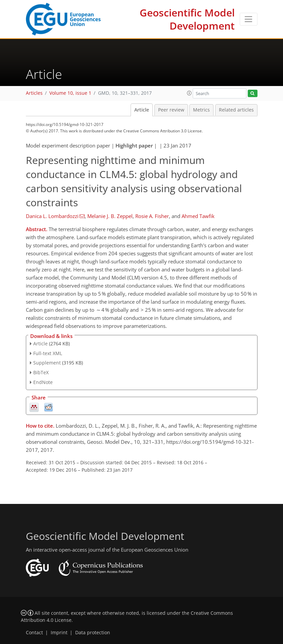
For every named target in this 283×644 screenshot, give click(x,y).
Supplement (47, 363)
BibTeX (41, 372)
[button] (189, 93)
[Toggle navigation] (249, 19)
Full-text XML (48, 353)
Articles (34, 93)
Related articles (236, 110)
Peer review (171, 110)
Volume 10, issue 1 (70, 93)
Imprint (59, 633)
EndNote (43, 382)
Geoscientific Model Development (187, 19)
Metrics (201, 110)
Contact (34, 633)
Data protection (93, 633)
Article (142, 110)
